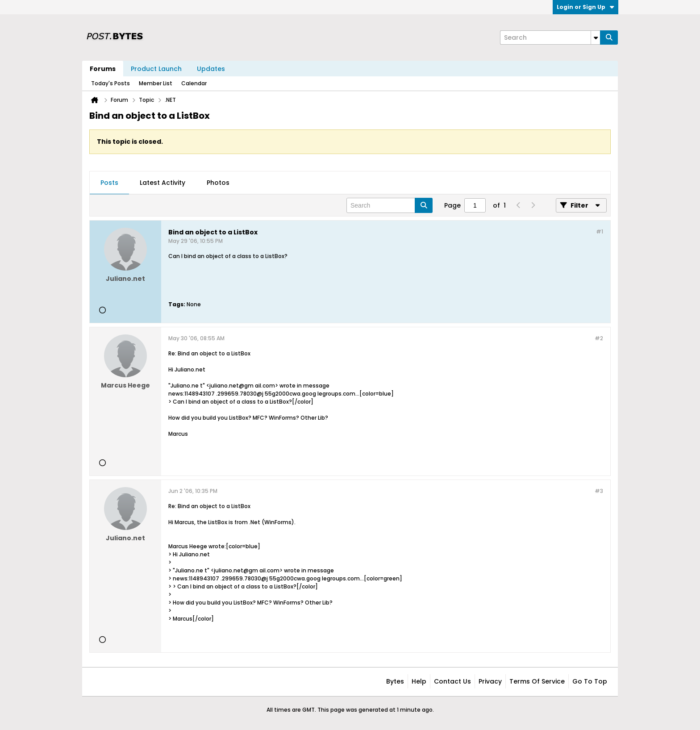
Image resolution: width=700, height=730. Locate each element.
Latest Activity (162, 183)
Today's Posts (110, 83)
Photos (218, 183)
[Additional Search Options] (596, 38)
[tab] (109, 183)
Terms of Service (537, 681)
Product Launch (156, 69)
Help (419, 681)
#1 (600, 232)
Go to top (590, 681)
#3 (599, 491)
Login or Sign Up (585, 7)
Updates (211, 69)
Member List (156, 83)
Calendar (194, 83)
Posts (109, 183)
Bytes (395, 681)
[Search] (550, 38)
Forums (103, 69)
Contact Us (452, 681)
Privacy (490, 681)
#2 (599, 338)
